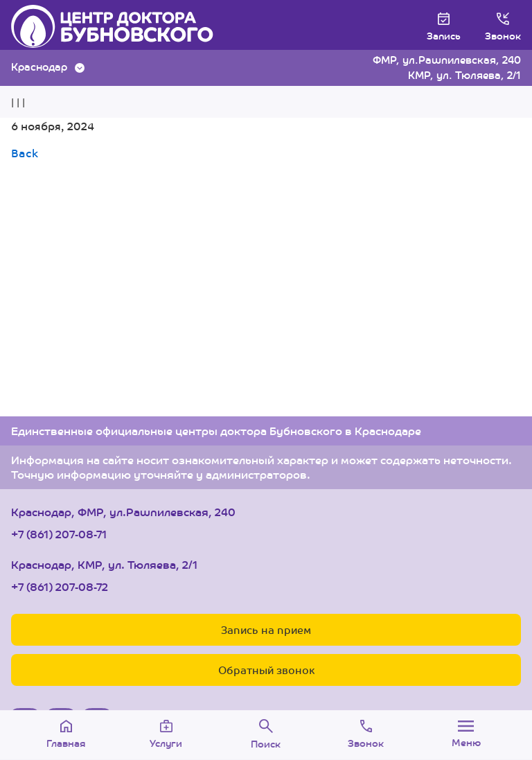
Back (25, 153)
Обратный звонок (266, 670)
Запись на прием (266, 629)
